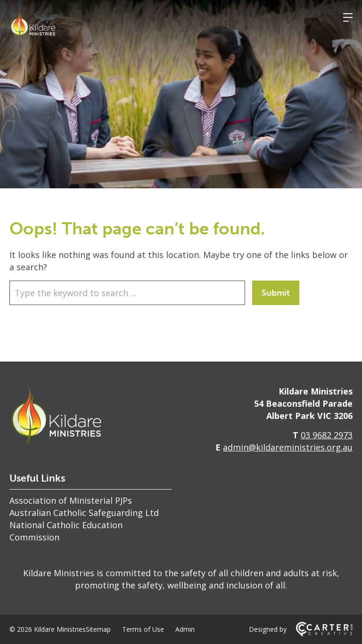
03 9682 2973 (327, 435)
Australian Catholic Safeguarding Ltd (84, 513)
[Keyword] (127, 293)
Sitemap (98, 629)
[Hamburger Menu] (348, 17)
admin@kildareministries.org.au (288, 447)
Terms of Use (143, 629)
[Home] (57, 443)
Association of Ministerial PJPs (71, 500)
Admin (185, 629)
